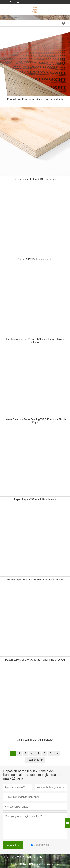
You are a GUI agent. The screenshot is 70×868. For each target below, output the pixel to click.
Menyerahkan (13, 845)
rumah (8, 18)
